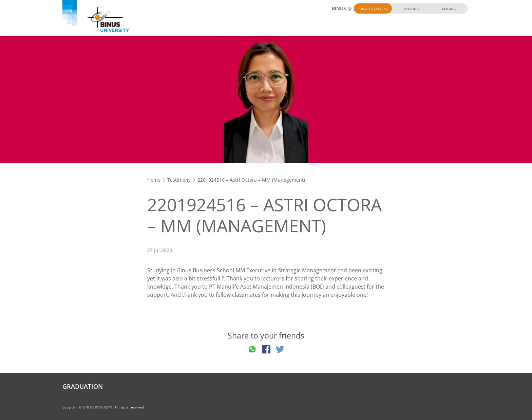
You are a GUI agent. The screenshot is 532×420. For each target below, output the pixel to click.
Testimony (179, 180)
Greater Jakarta (373, 9)
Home (154, 180)
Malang (449, 9)
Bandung (411, 9)
